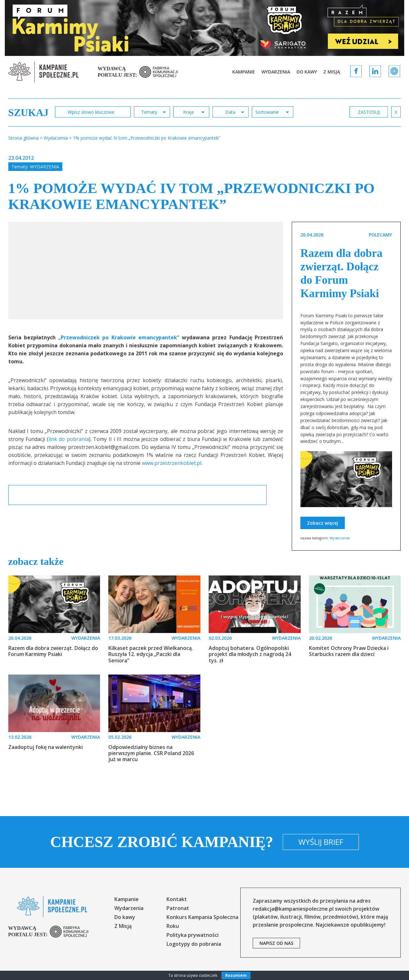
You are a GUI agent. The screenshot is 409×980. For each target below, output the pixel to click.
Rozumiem (236, 975)
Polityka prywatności (193, 935)
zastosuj (369, 112)
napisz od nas (276, 943)
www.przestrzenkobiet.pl (172, 463)
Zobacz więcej (323, 523)
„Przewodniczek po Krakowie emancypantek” (119, 337)
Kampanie (244, 72)
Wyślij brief (321, 842)
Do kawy (307, 72)
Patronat (178, 908)
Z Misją (332, 72)
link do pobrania (69, 439)
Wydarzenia (276, 72)
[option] (146, 270)
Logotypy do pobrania (194, 944)
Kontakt (177, 899)
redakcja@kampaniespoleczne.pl (293, 909)
